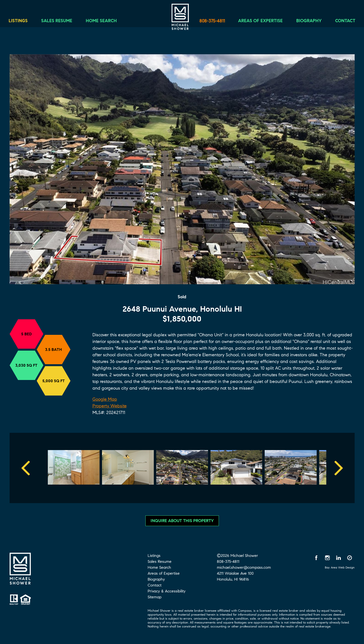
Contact (342, 21)
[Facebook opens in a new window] (316, 558)
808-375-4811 (212, 21)
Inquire (182, 521)
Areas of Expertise (257, 21)
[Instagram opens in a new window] (328, 558)
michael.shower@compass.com (244, 567)
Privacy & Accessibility (167, 591)
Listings (22, 21)
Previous (26, 468)
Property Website (110, 406)
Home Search (105, 21)
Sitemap (155, 597)
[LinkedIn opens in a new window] (339, 558)
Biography (305, 21)
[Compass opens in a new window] (350, 558)
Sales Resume (60, 21)
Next (339, 468)
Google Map (105, 399)
